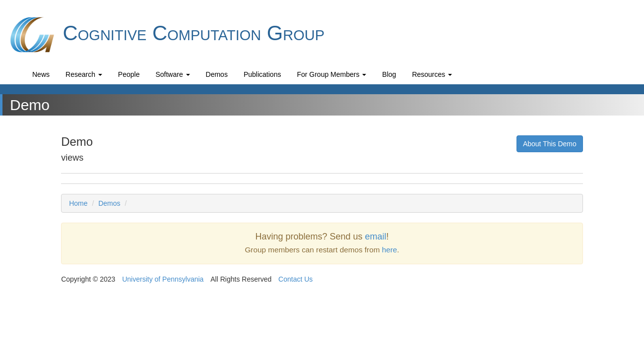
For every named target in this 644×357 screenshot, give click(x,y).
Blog (389, 74)
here (390, 250)
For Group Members (331, 74)
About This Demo (550, 144)
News (41, 74)
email (376, 237)
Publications (262, 74)
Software (172, 74)
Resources (432, 74)
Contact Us (295, 279)
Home (78, 203)
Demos (217, 74)
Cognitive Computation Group (166, 35)
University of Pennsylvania (163, 279)
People (129, 74)
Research (84, 74)
